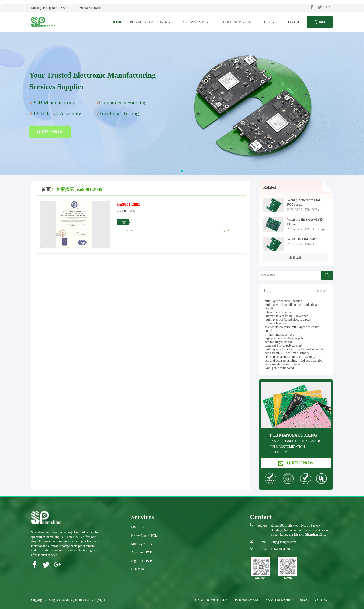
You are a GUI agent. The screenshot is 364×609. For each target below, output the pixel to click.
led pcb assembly (312, 360)
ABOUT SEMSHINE (238, 22)
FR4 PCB (137, 527)
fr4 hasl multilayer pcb (279, 334)
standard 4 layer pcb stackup (283, 346)
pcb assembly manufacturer (283, 364)
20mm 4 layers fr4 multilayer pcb (286, 316)
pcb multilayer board (278, 342)
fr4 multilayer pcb (276, 323)
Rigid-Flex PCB (142, 561)
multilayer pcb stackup (279, 349)
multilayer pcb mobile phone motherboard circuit (292, 307)
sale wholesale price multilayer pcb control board (293, 329)
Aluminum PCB (142, 552)
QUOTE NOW (50, 132)
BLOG (271, 22)
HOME (117, 22)
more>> (323, 291)
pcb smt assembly (297, 353)
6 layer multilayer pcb (279, 312)
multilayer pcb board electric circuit (288, 320)
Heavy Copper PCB (144, 536)
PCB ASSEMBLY (197, 22)
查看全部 (296, 257)
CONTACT (294, 22)
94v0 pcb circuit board (279, 368)
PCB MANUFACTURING (152, 22)
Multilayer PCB (141, 544)
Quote (320, 22)
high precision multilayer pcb (284, 338)
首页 (46, 189)
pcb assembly (273, 353)
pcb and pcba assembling (281, 360)
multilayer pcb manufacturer (283, 301)
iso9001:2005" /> (75, 225)
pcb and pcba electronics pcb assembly (290, 357)
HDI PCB (138, 569)
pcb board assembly (311, 349)
